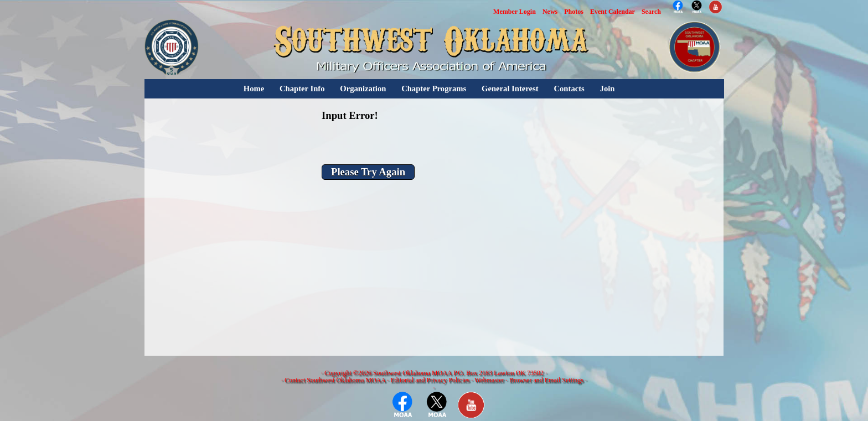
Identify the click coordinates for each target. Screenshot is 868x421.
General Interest (510, 89)
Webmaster (489, 380)
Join (608, 89)
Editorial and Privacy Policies (430, 380)
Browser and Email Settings (546, 380)
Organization (363, 89)
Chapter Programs (434, 89)
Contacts (569, 89)
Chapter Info (302, 89)
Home (254, 89)
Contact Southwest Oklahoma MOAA (335, 380)
